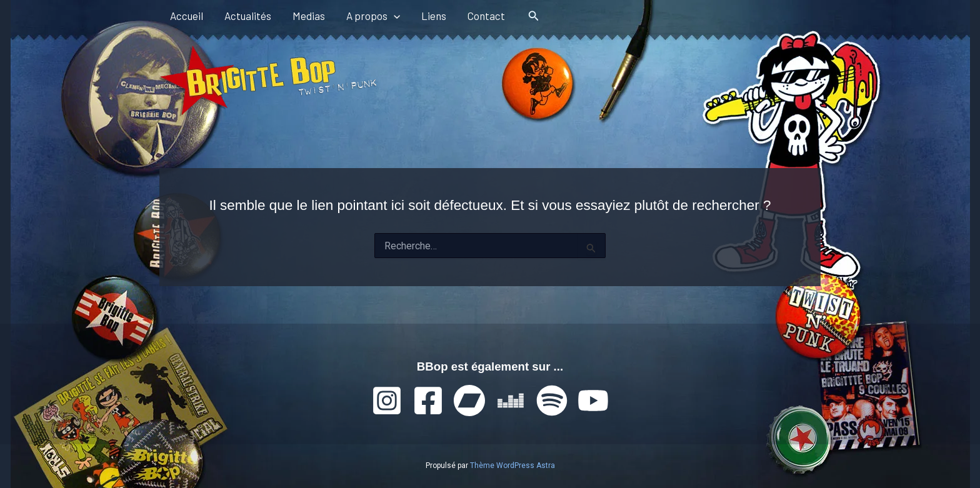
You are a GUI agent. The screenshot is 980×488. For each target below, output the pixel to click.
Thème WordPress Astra (512, 466)
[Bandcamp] (469, 401)
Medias (309, 16)
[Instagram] (387, 401)
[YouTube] (593, 401)
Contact (486, 16)
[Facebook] (428, 401)
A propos (373, 16)
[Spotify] (552, 401)
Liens (434, 16)
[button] (394, 16)
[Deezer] (511, 401)
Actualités (248, 16)
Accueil (187, 16)
